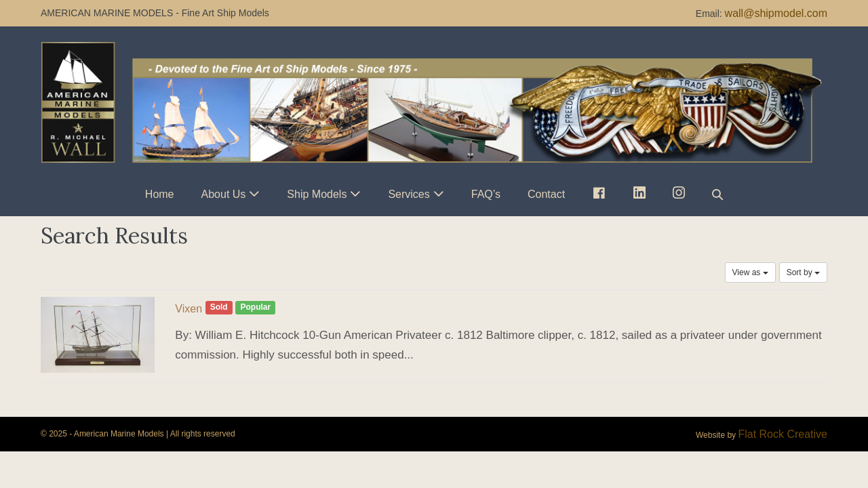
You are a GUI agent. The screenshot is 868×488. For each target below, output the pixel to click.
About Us (224, 194)
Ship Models (317, 194)
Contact (546, 194)
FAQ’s (486, 194)
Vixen (189, 309)
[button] (717, 194)
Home (160, 194)
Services (409, 194)
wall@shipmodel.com (776, 13)
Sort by (803, 272)
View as (750, 272)
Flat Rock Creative (783, 434)
